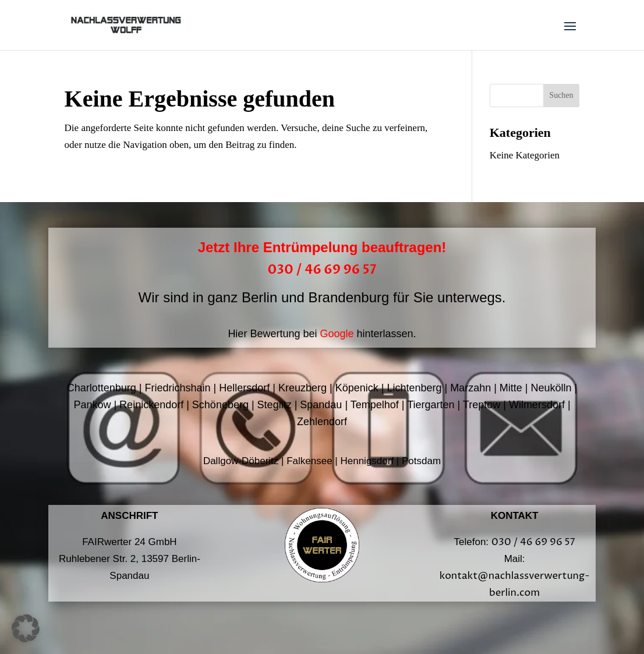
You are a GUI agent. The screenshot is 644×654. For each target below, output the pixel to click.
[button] (26, 628)
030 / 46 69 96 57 (322, 270)
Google (337, 334)
